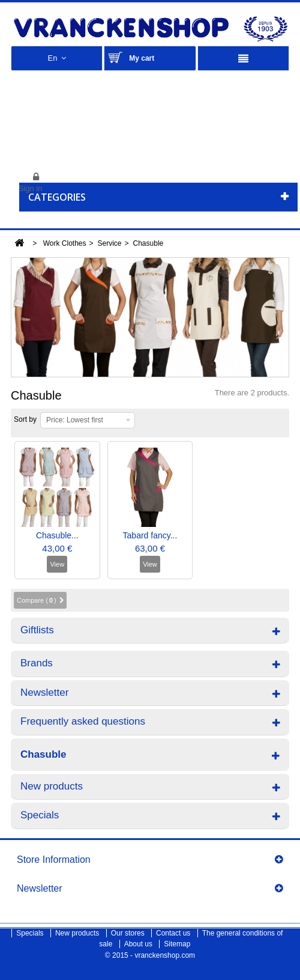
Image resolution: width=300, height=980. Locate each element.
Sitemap (177, 944)
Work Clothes (65, 243)
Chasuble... (57, 535)
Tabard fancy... (150, 535)
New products (52, 786)
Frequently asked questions (83, 721)
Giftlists (37, 630)
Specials (40, 815)
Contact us (174, 933)
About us (139, 944)
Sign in (31, 188)
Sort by (25, 419)
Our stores (129, 933)
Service (110, 243)
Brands (37, 663)
